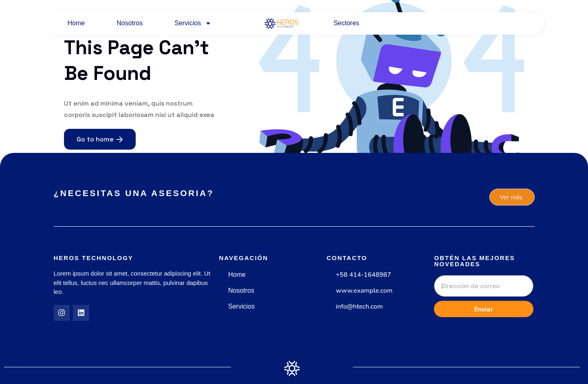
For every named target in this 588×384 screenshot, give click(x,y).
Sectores (346, 23)
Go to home (100, 139)
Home (76, 23)
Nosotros (130, 23)
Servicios (193, 23)
